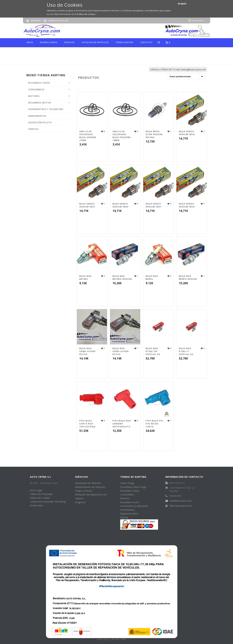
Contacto (146, 42)
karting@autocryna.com (193, 69)
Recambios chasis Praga (133, 487)
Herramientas (127, 510)
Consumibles (127, 495)
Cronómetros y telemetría (134, 506)
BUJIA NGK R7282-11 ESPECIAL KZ (186, 351)
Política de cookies (86, 14)
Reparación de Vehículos (88, 483)
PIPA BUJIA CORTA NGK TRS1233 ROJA (87, 424)
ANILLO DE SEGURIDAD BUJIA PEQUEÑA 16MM (122, 136)
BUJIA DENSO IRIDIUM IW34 (187, 205)
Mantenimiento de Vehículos (90, 487)
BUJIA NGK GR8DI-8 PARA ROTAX (87, 351)
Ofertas (124, 517)
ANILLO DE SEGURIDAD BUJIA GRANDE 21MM (88, 136)
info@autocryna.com (58, 20)
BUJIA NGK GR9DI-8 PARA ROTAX (121, 351)
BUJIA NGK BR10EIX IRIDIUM (122, 277)
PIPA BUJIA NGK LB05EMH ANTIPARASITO (122, 424)
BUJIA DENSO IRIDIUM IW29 (120, 205)
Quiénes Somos (49, 42)
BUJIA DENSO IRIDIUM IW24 (187, 133)
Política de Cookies (40, 498)
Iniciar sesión (196, 21)
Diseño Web (36, 506)
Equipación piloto (129, 514)
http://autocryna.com (181, 506)
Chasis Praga (127, 483)
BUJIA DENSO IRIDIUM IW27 (87, 205)
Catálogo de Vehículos (95, 42)
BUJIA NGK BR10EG (85, 277)
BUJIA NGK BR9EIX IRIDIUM (188, 277)
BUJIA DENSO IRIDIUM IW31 (154, 205)
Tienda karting (124, 42)
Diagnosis (80, 502)
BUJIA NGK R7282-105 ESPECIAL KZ (153, 351)
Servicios (69, 42)
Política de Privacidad (41, 494)
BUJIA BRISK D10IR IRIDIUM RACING (154, 134)
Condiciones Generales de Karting (48, 502)
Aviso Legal (36, 490)
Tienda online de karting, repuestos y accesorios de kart (163, 62)
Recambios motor (130, 502)
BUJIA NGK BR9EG (152, 277)
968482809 (36, 20)
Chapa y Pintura (83, 491)
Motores (125, 498)
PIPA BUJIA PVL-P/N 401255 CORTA (155, 424)
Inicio (30, 42)
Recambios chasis (130, 491)
